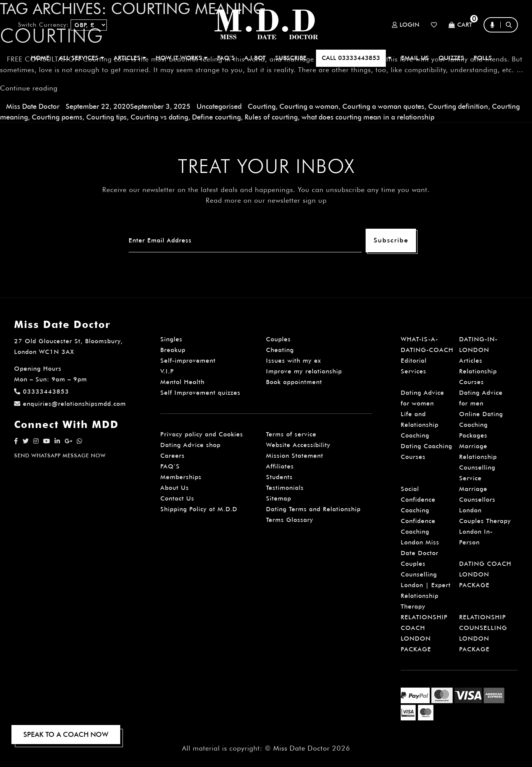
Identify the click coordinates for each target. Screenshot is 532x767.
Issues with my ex (293, 361)
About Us (175, 488)
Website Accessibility (298, 445)
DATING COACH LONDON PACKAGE (485, 574)
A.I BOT (255, 58)
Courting (262, 106)
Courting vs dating (159, 117)
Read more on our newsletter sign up (266, 200)
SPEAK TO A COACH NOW (66, 734)
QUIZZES (451, 58)
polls (483, 58)
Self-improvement (188, 361)
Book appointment (294, 382)
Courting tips (106, 117)
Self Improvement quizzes (200, 393)
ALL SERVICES (82, 58)
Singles (171, 339)
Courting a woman (309, 106)
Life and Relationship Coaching (420, 425)
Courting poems (57, 117)
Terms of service (291, 434)
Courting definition (458, 106)
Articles (471, 361)
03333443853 (42, 392)
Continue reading (29, 88)
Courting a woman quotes (383, 106)
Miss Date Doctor (33, 106)
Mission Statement (295, 456)
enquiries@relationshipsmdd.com (70, 404)
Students (279, 477)
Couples (278, 339)
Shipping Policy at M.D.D (199, 509)
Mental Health (182, 382)
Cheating (280, 350)
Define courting (216, 117)
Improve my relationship (304, 371)
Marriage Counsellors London (477, 500)
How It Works (182, 58)
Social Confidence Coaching (418, 500)
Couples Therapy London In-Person (485, 532)
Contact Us (177, 498)
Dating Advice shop (190, 445)
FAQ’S (226, 58)
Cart (460, 25)
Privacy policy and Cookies (202, 434)
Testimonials (285, 488)
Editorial (414, 361)
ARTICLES (130, 58)
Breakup (173, 350)
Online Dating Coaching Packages (481, 425)
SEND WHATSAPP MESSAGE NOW (60, 455)
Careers (172, 456)
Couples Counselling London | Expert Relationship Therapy (426, 585)
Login (406, 25)
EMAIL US (415, 58)
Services (414, 371)
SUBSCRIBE (291, 58)
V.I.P (167, 371)
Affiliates (280, 466)
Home (40, 58)
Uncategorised (219, 106)
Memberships (181, 477)
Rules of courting (271, 117)
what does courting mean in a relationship (368, 117)
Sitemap (279, 498)
